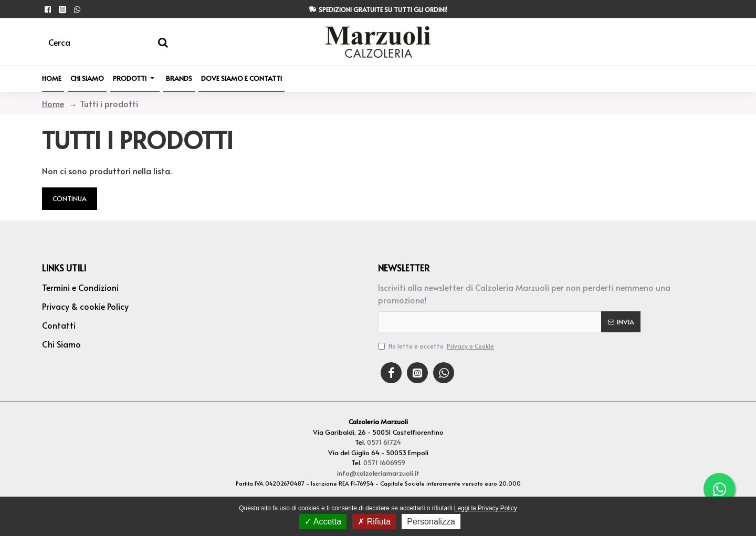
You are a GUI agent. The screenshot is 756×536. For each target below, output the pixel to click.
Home (53, 103)
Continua (70, 198)
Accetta (323, 522)
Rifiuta (374, 522)
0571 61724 (384, 442)
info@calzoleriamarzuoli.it (378, 473)
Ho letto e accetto (437, 346)
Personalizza (431, 522)
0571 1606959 (384, 463)
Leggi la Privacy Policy (486, 508)
